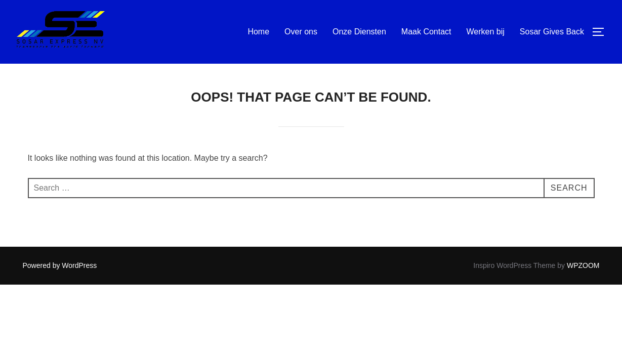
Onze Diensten (359, 32)
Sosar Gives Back (552, 32)
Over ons (301, 32)
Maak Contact (426, 32)
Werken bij (486, 32)
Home (258, 32)
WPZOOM (583, 265)
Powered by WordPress (60, 265)
